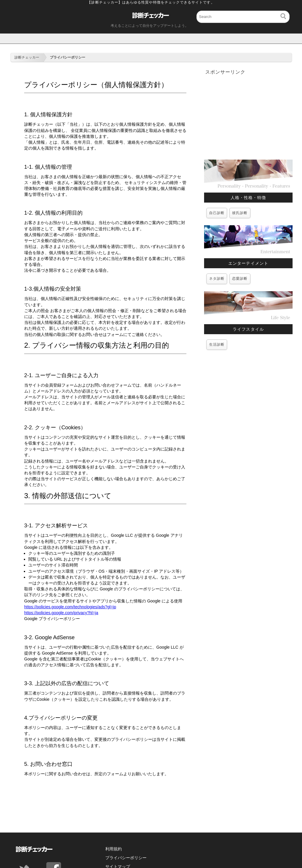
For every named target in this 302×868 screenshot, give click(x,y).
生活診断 (217, 344)
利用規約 (114, 849)
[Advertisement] (248, 117)
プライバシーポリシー (126, 858)
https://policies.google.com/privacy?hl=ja (61, 613)
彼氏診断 (240, 213)
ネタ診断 (217, 279)
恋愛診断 (240, 279)
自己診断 (217, 213)
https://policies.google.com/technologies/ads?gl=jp (70, 607)
